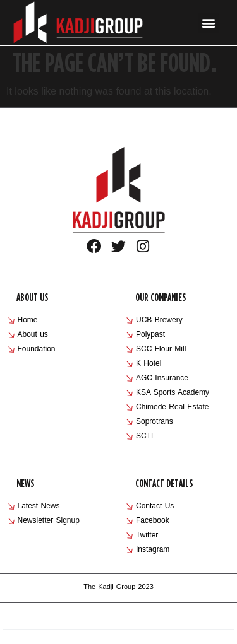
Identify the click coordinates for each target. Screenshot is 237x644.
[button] (208, 23)
